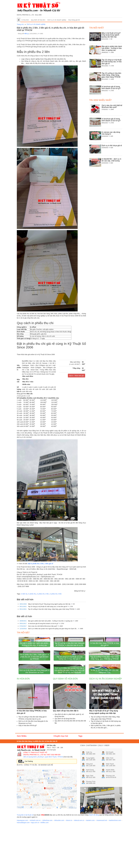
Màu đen (25, 379)
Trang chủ (20, 24)
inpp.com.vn (35, 864)
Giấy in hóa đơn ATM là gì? (28, 766)
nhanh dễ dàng (94, 856)
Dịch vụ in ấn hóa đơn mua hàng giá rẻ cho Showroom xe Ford (34, 712)
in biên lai (24, 594)
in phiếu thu (32, 594)
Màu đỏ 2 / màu (28, 382)
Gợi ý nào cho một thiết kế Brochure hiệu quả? (43, 626)
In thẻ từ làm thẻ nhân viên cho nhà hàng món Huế (105, 712)
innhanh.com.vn (35, 861)
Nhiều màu (26, 384)
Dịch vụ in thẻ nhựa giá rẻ (112, 146)
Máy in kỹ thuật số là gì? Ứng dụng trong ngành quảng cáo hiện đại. (50, 604)
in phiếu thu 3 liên (56, 594)
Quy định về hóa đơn (38, 20)
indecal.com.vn (79, 861)
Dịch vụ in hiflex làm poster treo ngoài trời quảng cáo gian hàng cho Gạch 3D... (53, 629)
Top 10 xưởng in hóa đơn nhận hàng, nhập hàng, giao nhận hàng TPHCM (51, 609)
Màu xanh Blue (28, 376)
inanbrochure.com (115, 861)
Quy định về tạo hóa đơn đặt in (66, 752)
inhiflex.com (45, 864)
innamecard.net (102, 861)
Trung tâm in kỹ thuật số (25, 856)
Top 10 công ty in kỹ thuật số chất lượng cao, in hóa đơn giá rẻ (48, 607)
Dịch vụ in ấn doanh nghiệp (57, 20)
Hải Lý (27, 34)
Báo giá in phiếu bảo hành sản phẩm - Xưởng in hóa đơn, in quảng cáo (51, 621)
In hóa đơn (25, 20)
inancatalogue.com (23, 864)
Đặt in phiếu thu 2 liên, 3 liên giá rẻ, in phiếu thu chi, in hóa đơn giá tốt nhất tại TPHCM (34, 684)
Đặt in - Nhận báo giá (77, 376)
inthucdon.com (59, 861)
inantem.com (90, 861)
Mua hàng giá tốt (74, 20)
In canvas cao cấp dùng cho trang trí (111, 133)
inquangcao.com (22, 861)
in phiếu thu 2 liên (43, 594)
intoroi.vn (69, 861)
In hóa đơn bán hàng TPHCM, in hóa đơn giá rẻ (105, 658)
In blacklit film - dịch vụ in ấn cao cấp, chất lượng (111, 160)
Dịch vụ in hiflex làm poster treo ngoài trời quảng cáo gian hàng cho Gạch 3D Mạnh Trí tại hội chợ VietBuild (69, 711)
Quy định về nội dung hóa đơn (65, 760)
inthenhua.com (47, 861)
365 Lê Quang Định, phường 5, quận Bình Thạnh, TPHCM (43, 798)
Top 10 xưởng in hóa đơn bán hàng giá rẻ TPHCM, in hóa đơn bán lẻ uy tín (70, 658)
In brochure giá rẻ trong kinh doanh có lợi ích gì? (43, 623)
